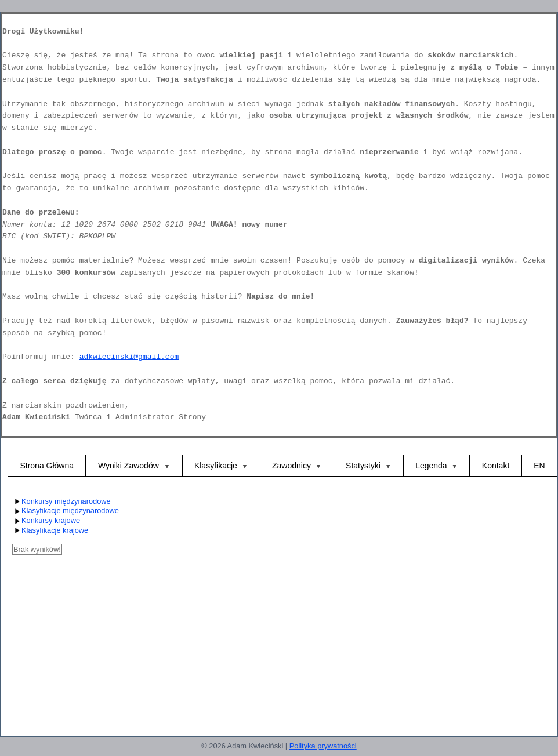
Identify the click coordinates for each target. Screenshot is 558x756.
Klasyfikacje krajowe (50, 531)
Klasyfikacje (216, 466)
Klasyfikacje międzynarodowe (66, 511)
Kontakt (496, 466)
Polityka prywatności (323, 746)
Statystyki (363, 466)
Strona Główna (47, 466)
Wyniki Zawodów (130, 466)
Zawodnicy (291, 466)
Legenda (431, 466)
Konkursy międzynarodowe (61, 502)
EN (539, 466)
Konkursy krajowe (46, 521)
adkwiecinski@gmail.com (129, 357)
